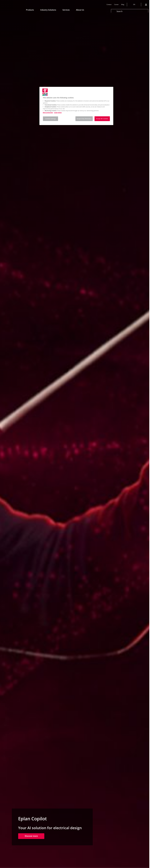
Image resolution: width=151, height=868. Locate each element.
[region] (76, 106)
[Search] (130, 11)
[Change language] (134, 5)
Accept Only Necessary (84, 119)
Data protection (48, 113)
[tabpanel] (75, 434)
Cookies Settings (50, 119)
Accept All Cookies (102, 119)
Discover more (35, 836)
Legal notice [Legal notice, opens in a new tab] (58, 113)
